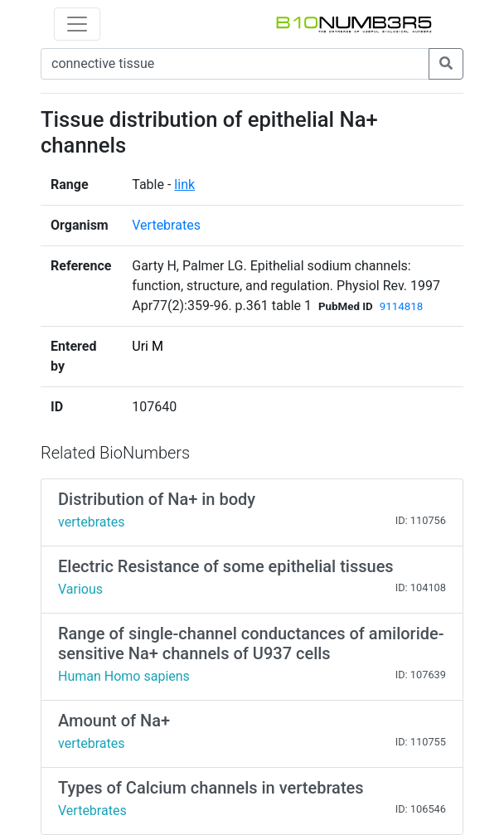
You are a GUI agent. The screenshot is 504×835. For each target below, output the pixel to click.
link (184, 184)
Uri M (148, 346)
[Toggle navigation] (77, 24)
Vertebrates (166, 225)
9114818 (401, 306)
